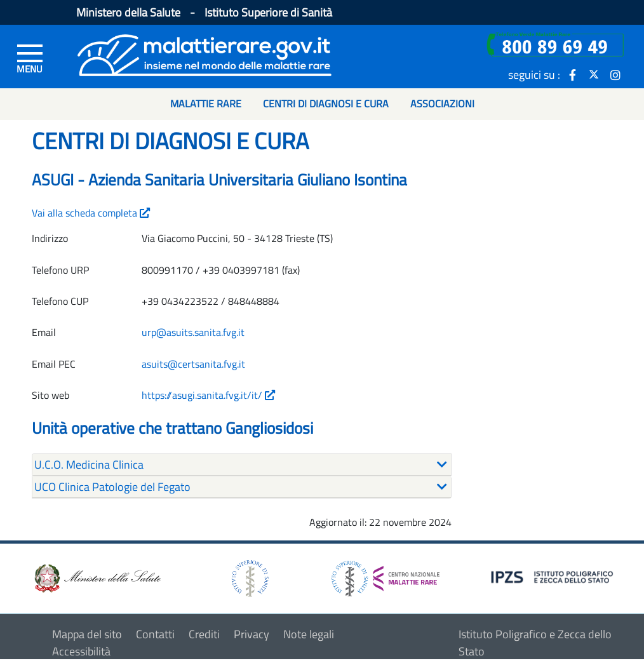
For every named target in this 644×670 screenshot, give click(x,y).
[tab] (242, 465)
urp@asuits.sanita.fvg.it (193, 332)
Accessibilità (81, 651)
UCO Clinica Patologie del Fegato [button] (112, 487)
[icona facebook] (572, 74)
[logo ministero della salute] (97, 577)
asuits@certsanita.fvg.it (193, 364)
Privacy (252, 634)
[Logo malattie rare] (205, 54)
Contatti (155, 634)
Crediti (204, 634)
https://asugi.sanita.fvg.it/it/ (208, 395)
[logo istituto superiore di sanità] (249, 577)
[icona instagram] (615, 74)
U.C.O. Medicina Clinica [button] (89, 465)
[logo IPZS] (554, 576)
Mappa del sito (87, 634)
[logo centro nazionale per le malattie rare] (386, 575)
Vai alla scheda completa (91, 213)
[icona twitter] (594, 74)
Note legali (309, 634)
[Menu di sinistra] (30, 58)
